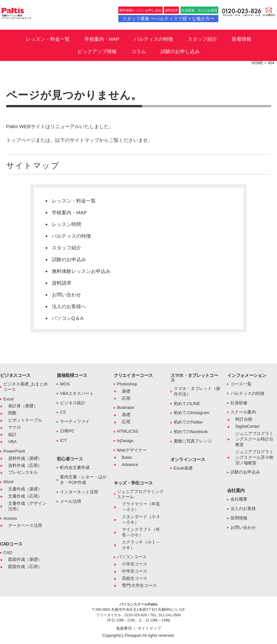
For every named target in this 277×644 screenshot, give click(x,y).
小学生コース (135, 564)
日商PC (67, 431)
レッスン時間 (66, 224)
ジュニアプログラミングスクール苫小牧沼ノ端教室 (254, 457)
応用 (126, 398)
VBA (12, 442)
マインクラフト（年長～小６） (141, 532)
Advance (130, 464)
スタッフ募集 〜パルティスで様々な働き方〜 (168, 19)
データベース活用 (25, 525)
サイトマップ (149, 628)
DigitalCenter (248, 426)
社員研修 (239, 403)
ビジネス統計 (73, 403)
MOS (65, 384)
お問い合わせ (66, 295)
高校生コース (135, 578)
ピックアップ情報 (97, 51)
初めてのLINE (187, 404)
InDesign (125, 441)
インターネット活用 (79, 492)
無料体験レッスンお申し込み (140, 10)
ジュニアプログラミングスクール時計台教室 (254, 439)
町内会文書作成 (75, 467)
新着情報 (241, 39)
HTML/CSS (128, 431)
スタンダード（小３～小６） (141, 519)
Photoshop (127, 384)
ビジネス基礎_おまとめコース (26, 387)
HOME (257, 63)
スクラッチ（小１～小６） (141, 545)
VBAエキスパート (77, 393)
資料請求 (171, 10)
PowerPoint (14, 451)
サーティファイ (75, 421)
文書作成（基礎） (25, 489)
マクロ (15, 427)
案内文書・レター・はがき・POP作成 (83, 480)
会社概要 (239, 499)
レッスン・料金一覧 (48, 39)
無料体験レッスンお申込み (81, 271)
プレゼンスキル (23, 472)
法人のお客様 (243, 509)
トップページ (21, 140)
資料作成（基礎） (25, 458)
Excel (8, 399)
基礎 (126, 391)
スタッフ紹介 (202, 39)
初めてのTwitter (188, 422)
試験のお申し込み (180, 51)
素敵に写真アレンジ (193, 441)
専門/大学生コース (139, 585)
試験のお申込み (69, 259)
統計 (12, 434)
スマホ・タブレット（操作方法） (197, 391)
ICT (63, 440)
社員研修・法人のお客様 (199, 10)
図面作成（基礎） (25, 559)
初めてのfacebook (191, 432)
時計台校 (244, 419)
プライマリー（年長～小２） (141, 507)
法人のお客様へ (69, 306)
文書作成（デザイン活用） (27, 506)
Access (10, 518)
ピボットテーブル (25, 420)
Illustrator (126, 407)
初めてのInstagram (192, 413)
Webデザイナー (132, 450)
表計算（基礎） (23, 406)
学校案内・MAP (102, 39)
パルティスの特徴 (153, 39)
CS (63, 412)
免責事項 (124, 628)
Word (8, 482)
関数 (12, 413)
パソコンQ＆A (68, 318)
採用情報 (239, 518)
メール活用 (71, 501)
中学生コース (135, 571)
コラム (139, 51)
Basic (127, 457)
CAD (8, 553)
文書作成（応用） (25, 496)
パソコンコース (132, 557)
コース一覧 (241, 384)
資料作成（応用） (25, 465)
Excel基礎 (183, 468)
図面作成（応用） (25, 567)
